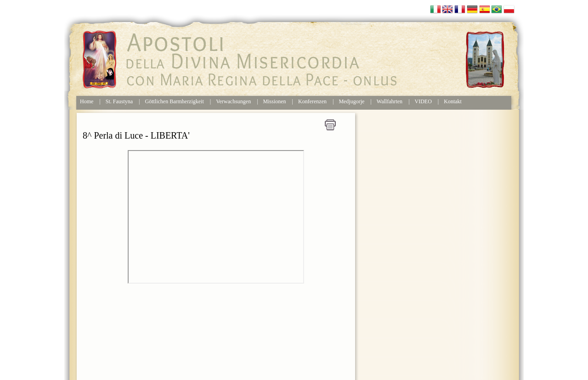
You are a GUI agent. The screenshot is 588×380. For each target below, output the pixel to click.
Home (87, 101)
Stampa (330, 125)
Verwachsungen (233, 101)
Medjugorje (351, 101)
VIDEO (423, 101)
